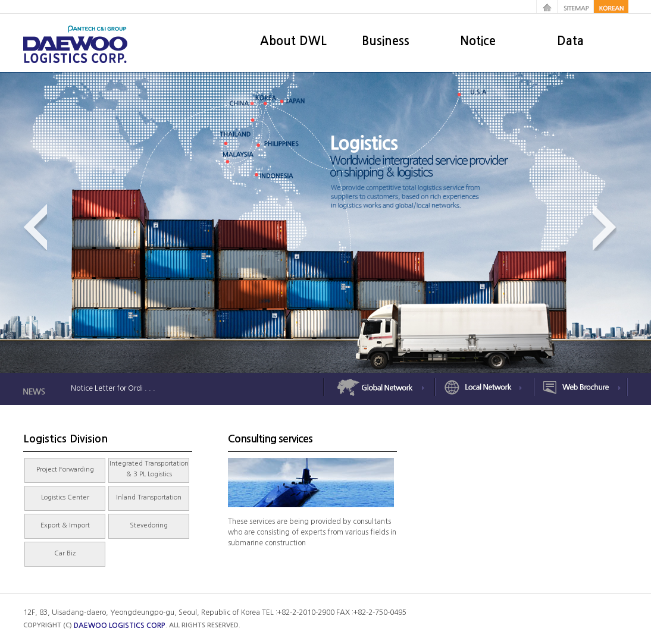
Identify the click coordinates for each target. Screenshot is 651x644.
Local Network (485, 388)
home (547, 7)
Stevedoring (149, 525)
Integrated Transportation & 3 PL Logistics (149, 469)
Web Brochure (580, 388)
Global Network (380, 388)
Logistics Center (65, 497)
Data (570, 41)
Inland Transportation (149, 497)
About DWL (293, 41)
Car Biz (65, 553)
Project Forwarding (65, 469)
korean (611, 7)
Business (386, 41)
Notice (478, 41)
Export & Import (65, 525)
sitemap (577, 7)
